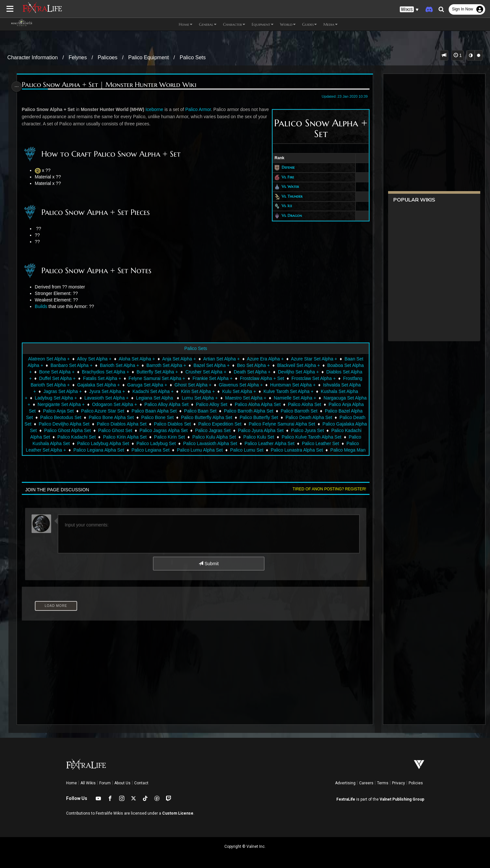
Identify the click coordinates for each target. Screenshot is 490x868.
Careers (366, 783)
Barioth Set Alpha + (119, 365)
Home (71, 783)
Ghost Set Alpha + (193, 385)
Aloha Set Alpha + (136, 359)
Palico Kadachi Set (133, 437)
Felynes (78, 57)
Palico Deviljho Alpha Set (114, 424)
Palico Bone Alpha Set (138, 417)
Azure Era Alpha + (265, 359)
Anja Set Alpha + (179, 359)
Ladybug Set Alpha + (62, 398)
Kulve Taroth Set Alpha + (288, 391)
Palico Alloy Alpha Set (179, 404)
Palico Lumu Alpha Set (247, 450)
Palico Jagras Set (271, 430)
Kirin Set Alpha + (198, 391)
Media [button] (330, 24)
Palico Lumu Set (294, 450)
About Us (122, 783)
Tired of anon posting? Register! (327, 489)
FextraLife (346, 799)
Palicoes (107, 57)
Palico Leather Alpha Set (319, 443)
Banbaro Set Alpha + (71, 365)
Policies (416, 783)
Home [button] (186, 24)
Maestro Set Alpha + (252, 398)
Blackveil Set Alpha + (298, 365)
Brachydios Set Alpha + (105, 372)
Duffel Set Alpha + (57, 378)
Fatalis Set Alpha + (102, 378)
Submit (208, 564)
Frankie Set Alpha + (212, 378)
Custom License (178, 813)
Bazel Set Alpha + (211, 365)
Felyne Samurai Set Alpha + (157, 378)
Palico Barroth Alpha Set (261, 411)
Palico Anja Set (71, 411)
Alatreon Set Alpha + (49, 359)
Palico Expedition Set (270, 424)
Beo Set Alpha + (253, 365)
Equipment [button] (263, 24)
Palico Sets (193, 57)
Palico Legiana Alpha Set (146, 450)
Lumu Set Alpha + (206, 398)
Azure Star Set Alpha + (314, 359)
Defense (285, 167)
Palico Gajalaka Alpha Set (69, 430)
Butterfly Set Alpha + (157, 372)
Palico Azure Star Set (115, 411)
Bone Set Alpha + (56, 372)
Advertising (345, 783)
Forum (105, 783)
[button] (409, 10)
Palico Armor (200, 109)
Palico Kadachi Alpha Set (80, 437)
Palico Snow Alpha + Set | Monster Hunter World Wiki (111, 85)
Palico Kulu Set (315, 437)
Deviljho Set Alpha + (298, 372)
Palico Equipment (149, 57)
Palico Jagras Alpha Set (222, 430)
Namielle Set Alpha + (301, 398)
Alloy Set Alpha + (94, 359)
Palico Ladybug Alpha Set (152, 443)
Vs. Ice (284, 206)
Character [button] (234, 24)
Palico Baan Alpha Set (167, 411)
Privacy (399, 783)
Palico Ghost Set (174, 430)
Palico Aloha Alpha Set (270, 404)
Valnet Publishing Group (402, 799)
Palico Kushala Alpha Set (93, 443)
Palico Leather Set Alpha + (86, 450)
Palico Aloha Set (317, 404)
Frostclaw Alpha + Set (262, 378)
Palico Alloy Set (224, 404)
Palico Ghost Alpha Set (126, 430)
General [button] (208, 24)
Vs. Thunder (289, 196)
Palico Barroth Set (311, 411)
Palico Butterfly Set (286, 417)
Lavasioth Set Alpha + (113, 398)
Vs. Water (287, 186)
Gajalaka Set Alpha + (98, 385)
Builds (43, 306)
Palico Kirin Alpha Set (181, 437)
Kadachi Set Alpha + (153, 391)
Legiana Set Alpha (161, 398)
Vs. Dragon (289, 215)
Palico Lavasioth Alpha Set (259, 443)
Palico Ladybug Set (205, 443)
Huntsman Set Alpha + (293, 385)
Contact (141, 783)
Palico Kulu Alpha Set (270, 437)
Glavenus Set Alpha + (240, 385)
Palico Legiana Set (198, 450)
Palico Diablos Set (223, 424)
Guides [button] (309, 24)
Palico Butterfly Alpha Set (233, 417)
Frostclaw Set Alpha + (313, 378)
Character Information (33, 57)
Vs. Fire (285, 177)
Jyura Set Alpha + (107, 391)
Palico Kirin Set (225, 437)
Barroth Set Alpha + (166, 365)
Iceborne (157, 109)
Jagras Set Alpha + (62, 391)
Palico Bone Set (184, 417)
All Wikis (88, 783)
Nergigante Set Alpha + (74, 404)
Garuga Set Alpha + (147, 385)
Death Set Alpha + (252, 372)
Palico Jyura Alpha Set (319, 430)
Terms (383, 783)
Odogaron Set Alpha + (127, 404)
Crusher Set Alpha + (205, 372)
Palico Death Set (64, 424)
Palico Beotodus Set (88, 417)
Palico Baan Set (213, 411)
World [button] (288, 24)
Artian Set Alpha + (221, 359)
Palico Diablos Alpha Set (172, 424)
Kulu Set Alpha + (239, 391)
